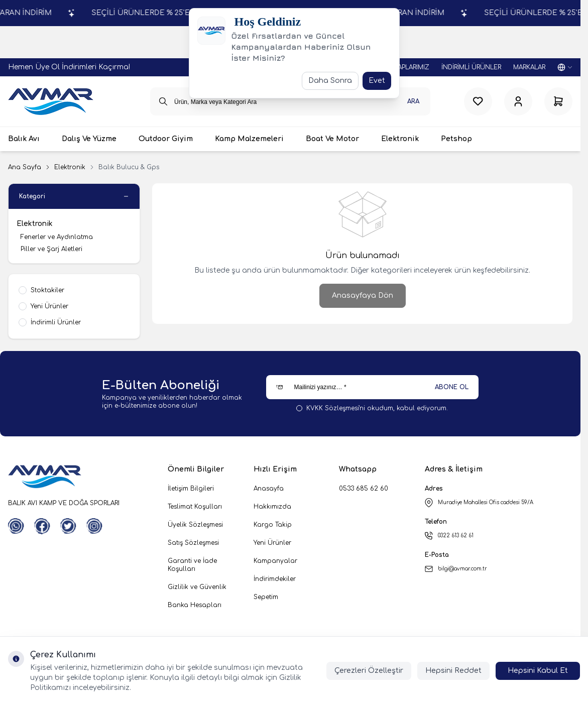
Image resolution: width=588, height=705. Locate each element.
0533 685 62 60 (364, 489)
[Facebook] (42, 526)
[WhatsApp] (16, 526)
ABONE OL (452, 387)
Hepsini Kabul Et (538, 671)
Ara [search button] (413, 101)
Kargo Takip (273, 525)
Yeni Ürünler (272, 543)
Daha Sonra (330, 81)
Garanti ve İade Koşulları (192, 565)
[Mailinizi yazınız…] (372, 387)
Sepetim (266, 597)
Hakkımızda (272, 507)
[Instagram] (94, 526)
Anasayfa (269, 489)
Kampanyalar (275, 561)
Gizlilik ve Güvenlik (197, 587)
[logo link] (51, 101)
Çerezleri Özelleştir (369, 671)
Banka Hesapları (195, 605)
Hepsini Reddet (453, 671)
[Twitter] (68, 526)
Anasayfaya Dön (363, 296)
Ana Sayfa (25, 167)
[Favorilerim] (478, 101)
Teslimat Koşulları (195, 507)
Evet (377, 81)
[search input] (290, 101)
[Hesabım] (518, 101)
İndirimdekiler (275, 579)
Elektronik (70, 167)
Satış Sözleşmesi (193, 543)
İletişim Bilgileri (191, 489)
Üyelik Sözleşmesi (195, 525)
